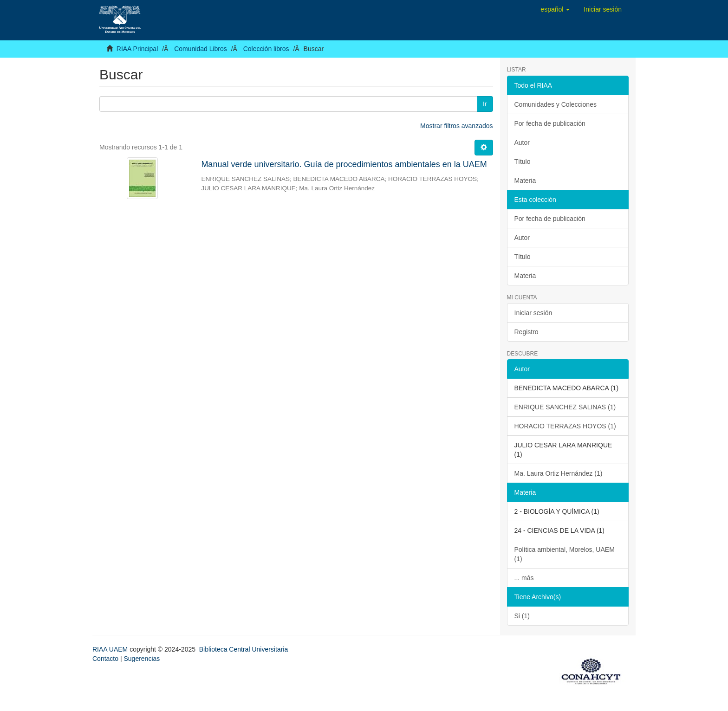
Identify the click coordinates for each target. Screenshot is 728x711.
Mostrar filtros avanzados (456, 126)
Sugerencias (142, 659)
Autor (522, 142)
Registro (526, 332)
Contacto (105, 659)
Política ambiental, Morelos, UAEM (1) (565, 554)
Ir (485, 104)
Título (523, 162)
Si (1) (522, 616)
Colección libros (266, 49)
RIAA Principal (137, 49)
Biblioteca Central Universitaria (244, 649)
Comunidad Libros (201, 49)
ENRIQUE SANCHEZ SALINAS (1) (565, 407)
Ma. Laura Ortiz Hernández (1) (559, 473)
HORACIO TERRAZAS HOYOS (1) (565, 426)
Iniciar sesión (533, 313)
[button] (555, 9)
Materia (525, 181)
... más (524, 578)
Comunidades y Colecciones (556, 104)
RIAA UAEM (111, 649)
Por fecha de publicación (550, 123)
